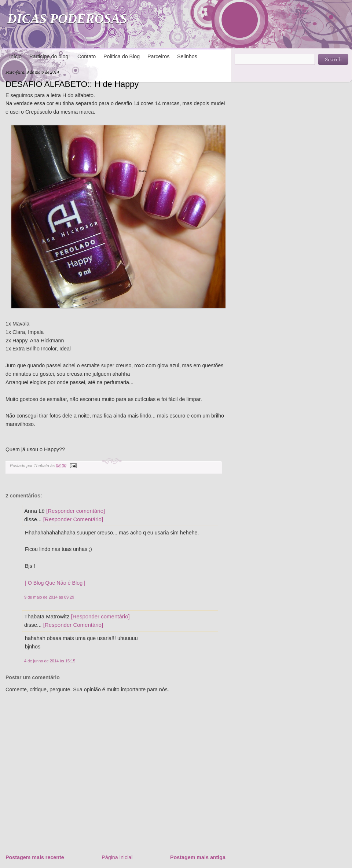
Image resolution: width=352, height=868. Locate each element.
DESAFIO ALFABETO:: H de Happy (72, 84)
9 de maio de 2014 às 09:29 (49, 597)
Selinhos (187, 56)
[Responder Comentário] (73, 519)
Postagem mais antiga (198, 857)
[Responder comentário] (76, 511)
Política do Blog (122, 56)
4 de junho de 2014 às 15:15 (50, 661)
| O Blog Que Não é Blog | (55, 583)
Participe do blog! (49, 56)
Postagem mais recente (35, 857)
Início (15, 56)
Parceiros (158, 56)
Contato (87, 56)
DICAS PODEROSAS (67, 19)
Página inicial (117, 857)
